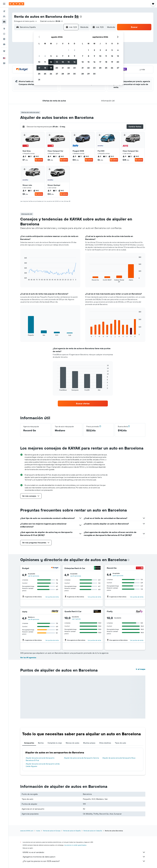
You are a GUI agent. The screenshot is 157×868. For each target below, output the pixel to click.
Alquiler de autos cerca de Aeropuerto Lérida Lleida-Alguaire (43, 765)
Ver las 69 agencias (28, 658)
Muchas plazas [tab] (89, 743)
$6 (77, 16)
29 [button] (69, 74)
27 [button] (57, 74)
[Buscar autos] (4, 22)
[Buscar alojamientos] (4, 16)
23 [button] (74, 68)
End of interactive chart (23, 279)
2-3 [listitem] (111, 156)
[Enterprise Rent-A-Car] (97, 568)
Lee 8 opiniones (76, 576)
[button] (4, 4)
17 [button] (39, 68)
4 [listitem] (49, 156)
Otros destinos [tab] (105, 743)
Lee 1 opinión (76, 619)
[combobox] (26, 21)
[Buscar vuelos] (4, 11)
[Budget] (55, 568)
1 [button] (69, 50)
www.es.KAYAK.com (27, 831)
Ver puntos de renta (52, 597)
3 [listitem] (80, 156)
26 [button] (51, 74)
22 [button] (69, 68)
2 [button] (75, 50)
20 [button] (57, 68)
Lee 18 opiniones (34, 619)
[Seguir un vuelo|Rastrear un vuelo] (4, 34)
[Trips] (4, 51)
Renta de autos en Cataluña (93, 831)
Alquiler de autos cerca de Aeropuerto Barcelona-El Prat (40, 759)
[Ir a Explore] (4, 29)
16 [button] (75, 62)
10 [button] (39, 62)
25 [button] (45, 74)
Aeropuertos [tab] (29, 743)
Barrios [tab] (41, 743)
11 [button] (45, 62)
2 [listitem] (24, 156)
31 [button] (39, 80)
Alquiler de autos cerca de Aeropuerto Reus (119, 758)
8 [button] (69, 56)
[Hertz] (55, 612)
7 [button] (63, 56)
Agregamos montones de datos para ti (84, 857)
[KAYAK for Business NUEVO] (4, 44)
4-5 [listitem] (36, 156)
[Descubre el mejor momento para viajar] (4, 39)
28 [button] (63, 74)
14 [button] (63, 62)
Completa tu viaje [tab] (55, 743)
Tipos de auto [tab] (120, 743)
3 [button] (39, 56)
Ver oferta (39, 160)
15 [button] (69, 62)
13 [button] (57, 62)
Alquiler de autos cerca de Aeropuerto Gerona (81, 758)
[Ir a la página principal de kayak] (16, 4)
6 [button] (57, 56)
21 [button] (63, 68)
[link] (83, 403)
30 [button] (74, 74)
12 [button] (51, 62)
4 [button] (45, 56)
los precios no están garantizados (75, 845)
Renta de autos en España (72, 831)
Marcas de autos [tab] (72, 743)
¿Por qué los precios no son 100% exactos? (84, 861)
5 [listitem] (74, 156)
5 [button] (51, 56)
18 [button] (45, 68)
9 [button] (75, 56)
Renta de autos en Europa (52, 831)
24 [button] (39, 74)
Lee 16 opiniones (34, 576)
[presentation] (81, 17)
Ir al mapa (141, 669)
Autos (38, 831)
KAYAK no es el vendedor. (84, 852)
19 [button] (51, 68)
